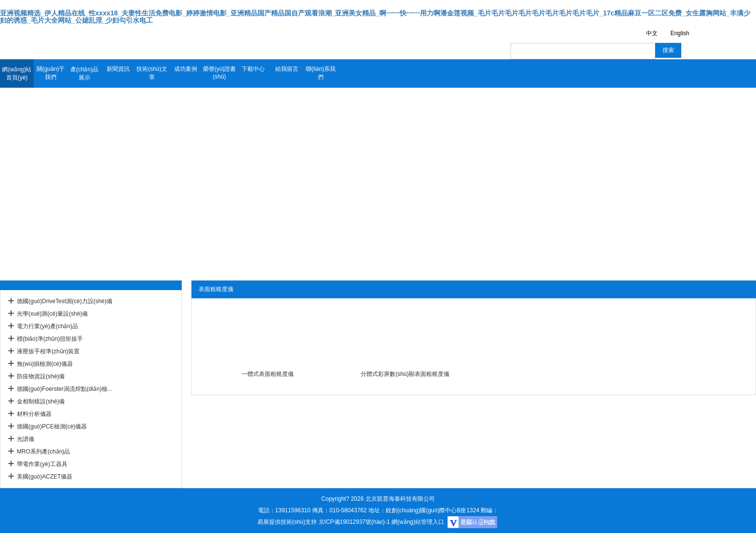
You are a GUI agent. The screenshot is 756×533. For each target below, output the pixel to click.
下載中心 (253, 69)
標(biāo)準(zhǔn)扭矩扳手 (50, 339)
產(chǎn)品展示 (84, 73)
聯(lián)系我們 (321, 73)
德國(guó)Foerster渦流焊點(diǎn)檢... (65, 389)
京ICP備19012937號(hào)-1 (354, 522)
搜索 (668, 50)
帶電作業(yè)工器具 (42, 464)
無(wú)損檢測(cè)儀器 (45, 364)
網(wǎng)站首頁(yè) (17, 73)
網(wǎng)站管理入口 (418, 522)
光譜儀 (26, 439)
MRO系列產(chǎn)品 (43, 452)
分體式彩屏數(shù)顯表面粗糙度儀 (405, 374)
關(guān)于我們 (51, 73)
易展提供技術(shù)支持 (287, 522)
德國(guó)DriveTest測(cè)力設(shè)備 (65, 301)
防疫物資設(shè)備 (41, 376)
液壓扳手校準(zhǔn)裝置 (48, 351)
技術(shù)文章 (152, 73)
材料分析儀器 (34, 414)
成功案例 (186, 69)
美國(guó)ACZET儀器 (45, 477)
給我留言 (287, 69)
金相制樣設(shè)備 (41, 401)
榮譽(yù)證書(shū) (220, 73)
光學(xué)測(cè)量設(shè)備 (52, 314)
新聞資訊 (118, 69)
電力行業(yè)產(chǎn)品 (47, 326)
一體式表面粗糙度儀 (268, 374)
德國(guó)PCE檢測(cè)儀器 (52, 426)
